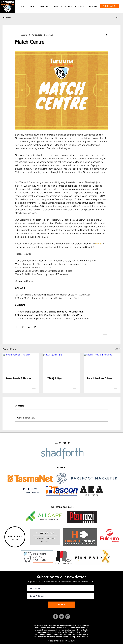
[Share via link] (35, 327)
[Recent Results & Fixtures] (21, 364)
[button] (43, 6)
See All (118, 349)
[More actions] (106, 35)
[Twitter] (62, 617)
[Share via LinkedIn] (29, 327)
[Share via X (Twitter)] (22, 327)
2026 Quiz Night (55, 379)
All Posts (7, 18)
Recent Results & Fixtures (18, 379)
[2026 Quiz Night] (62, 364)
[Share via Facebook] (16, 327)
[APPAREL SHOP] (110, 6)
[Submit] (61, 605)
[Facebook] (55, 617)
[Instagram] (68, 617)
